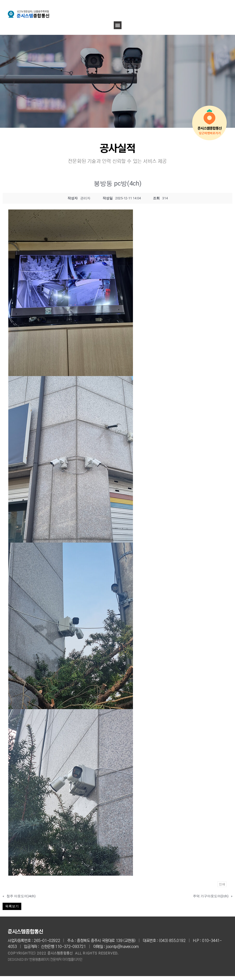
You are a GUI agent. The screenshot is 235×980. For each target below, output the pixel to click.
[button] (118, 25)
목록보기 (12, 906)
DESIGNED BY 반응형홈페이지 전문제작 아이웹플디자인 (45, 960)
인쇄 (222, 884)
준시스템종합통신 (25, 932)
